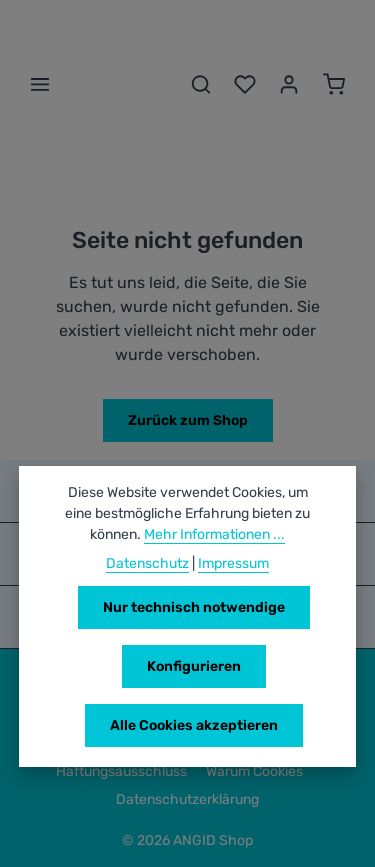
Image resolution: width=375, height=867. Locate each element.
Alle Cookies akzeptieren (194, 725)
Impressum (233, 563)
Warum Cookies (254, 771)
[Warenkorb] (334, 84)
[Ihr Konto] (289, 84)
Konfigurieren (194, 666)
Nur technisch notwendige (194, 607)
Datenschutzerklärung (187, 799)
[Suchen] (201, 84)
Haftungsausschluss (121, 771)
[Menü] (40, 84)
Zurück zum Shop (188, 420)
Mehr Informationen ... (214, 534)
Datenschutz (147, 563)
